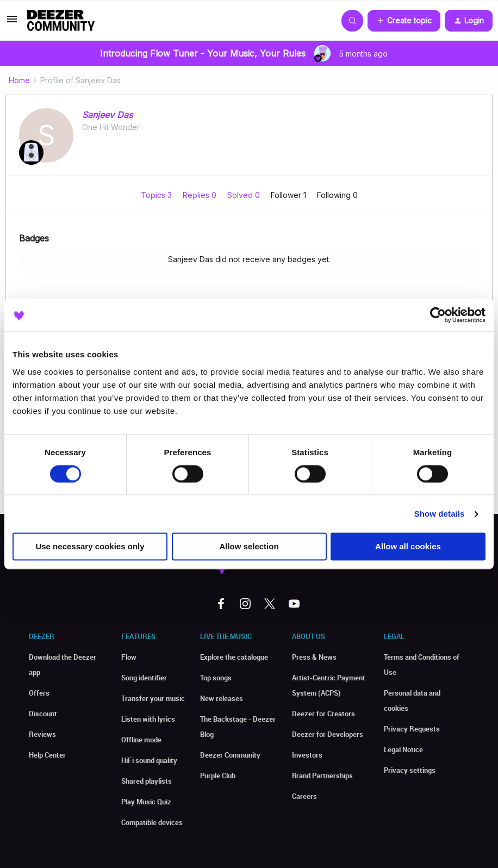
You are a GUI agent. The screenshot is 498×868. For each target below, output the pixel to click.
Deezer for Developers (328, 734)
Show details (440, 514)
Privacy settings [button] (410, 770)
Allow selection (249, 547)
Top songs (216, 678)
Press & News (314, 657)
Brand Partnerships (322, 776)
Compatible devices (152, 822)
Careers (304, 796)
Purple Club (218, 776)
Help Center (47, 755)
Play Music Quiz (146, 802)
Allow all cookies (408, 547)
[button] (12, 23)
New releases (222, 698)
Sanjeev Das (107, 115)
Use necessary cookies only (90, 547)
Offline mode (141, 740)
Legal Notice (403, 749)
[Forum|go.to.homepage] (61, 21)
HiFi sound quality (149, 760)
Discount (43, 714)
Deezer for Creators (323, 714)
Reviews (42, 734)
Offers (39, 693)
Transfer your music (153, 698)
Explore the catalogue (234, 657)
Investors (307, 755)
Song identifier (144, 678)
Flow (129, 657)
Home (19, 80)
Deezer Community (230, 755)
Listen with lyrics (148, 719)
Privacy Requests (412, 729)
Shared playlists (147, 781)
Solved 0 (245, 195)
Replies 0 (201, 195)
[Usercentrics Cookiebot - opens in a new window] (438, 315)
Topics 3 (157, 195)
